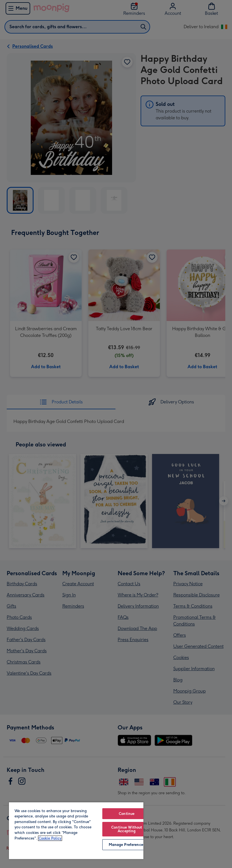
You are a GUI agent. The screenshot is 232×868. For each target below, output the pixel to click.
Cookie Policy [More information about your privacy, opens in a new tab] (50, 838)
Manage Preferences (127, 845)
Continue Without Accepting (127, 829)
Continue (127, 814)
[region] (76, 830)
